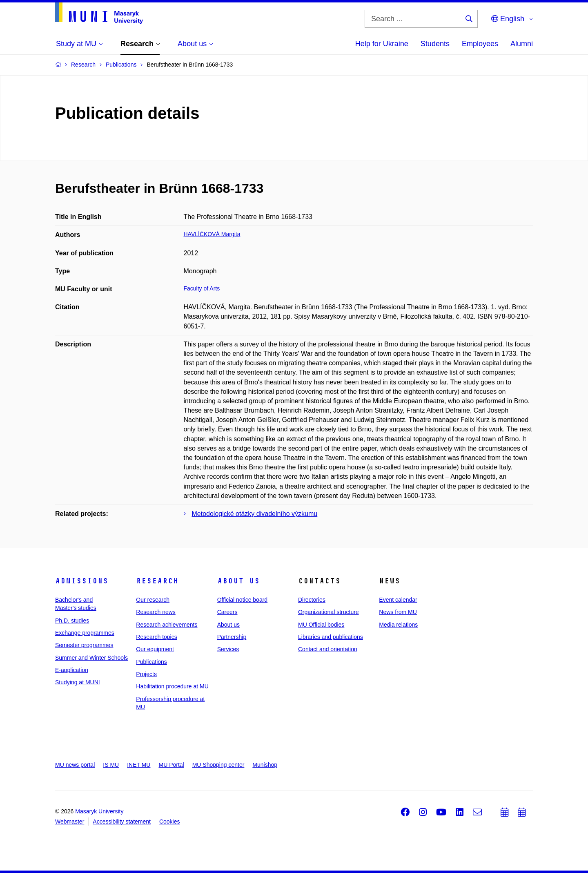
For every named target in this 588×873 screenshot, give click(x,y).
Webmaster (70, 822)
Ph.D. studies (72, 621)
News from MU (398, 612)
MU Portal (171, 765)
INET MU (139, 765)
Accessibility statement (122, 822)
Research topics (156, 637)
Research (157, 581)
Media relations (398, 625)
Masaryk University (99, 811)
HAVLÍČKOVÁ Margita (212, 234)
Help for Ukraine (382, 44)
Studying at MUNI (78, 682)
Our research (153, 600)
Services (228, 649)
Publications (151, 662)
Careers (227, 612)
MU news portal (75, 765)
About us (238, 581)
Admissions (82, 581)
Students (435, 44)
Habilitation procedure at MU (172, 686)
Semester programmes (84, 645)
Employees (480, 44)
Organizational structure (329, 612)
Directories (312, 600)
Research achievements (167, 625)
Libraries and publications (331, 637)
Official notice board (242, 600)
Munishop (265, 765)
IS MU (111, 765)
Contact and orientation (328, 649)
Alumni (522, 44)
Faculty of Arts (202, 288)
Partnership (232, 637)
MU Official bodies (321, 625)
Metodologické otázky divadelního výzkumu (255, 514)
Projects (146, 674)
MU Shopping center (218, 765)
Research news (156, 612)
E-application (72, 670)
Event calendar (398, 600)
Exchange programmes (85, 633)
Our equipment (155, 649)
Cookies (170, 822)
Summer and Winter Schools (91, 658)
